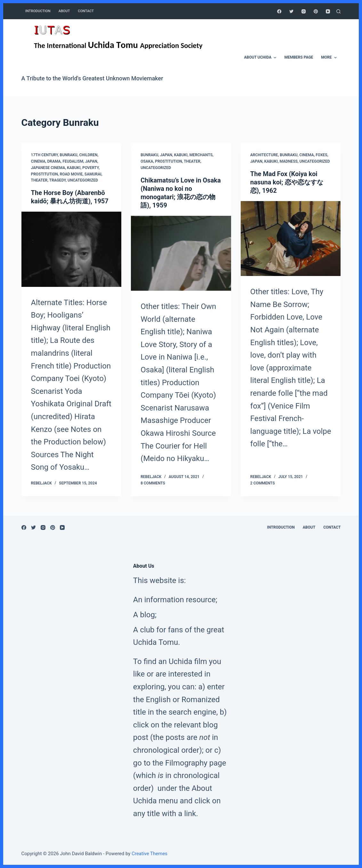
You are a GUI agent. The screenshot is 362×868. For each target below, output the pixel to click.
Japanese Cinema (48, 168)
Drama (54, 161)
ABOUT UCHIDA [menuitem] (261, 58)
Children (88, 155)
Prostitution (44, 174)
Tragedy (58, 180)
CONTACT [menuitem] (86, 11)
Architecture (264, 155)
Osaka (147, 161)
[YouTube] (328, 11)
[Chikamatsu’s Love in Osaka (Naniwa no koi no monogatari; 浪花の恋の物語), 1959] (181, 253)
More (330, 58)
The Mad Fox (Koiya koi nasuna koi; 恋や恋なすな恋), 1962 (287, 182)
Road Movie (71, 174)
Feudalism (73, 161)
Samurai (93, 174)
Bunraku (69, 155)
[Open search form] (338, 11)
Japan (91, 161)
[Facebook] (279, 11)
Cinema (38, 161)
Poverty (90, 168)
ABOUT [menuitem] (64, 11)
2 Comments (263, 483)
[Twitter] (291, 11)
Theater (39, 180)
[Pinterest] (316, 11)
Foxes (321, 155)
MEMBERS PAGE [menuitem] (299, 57)
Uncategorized (83, 180)
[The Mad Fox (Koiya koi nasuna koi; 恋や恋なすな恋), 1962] (291, 239)
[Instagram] (304, 11)
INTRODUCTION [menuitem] (38, 11)
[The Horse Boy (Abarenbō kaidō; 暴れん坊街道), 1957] (72, 249)
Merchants (201, 155)
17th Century (44, 155)
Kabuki (74, 168)
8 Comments (153, 483)
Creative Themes (149, 854)
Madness (288, 161)
